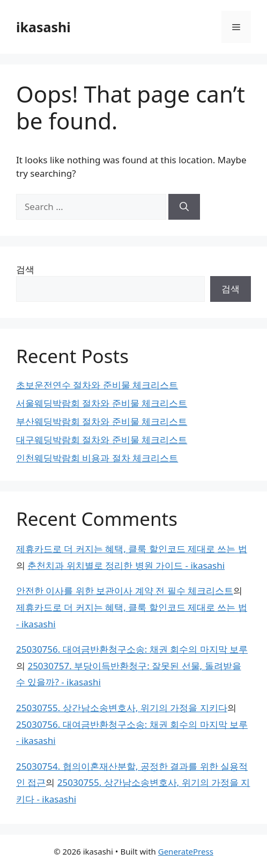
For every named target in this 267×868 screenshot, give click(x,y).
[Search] (184, 207)
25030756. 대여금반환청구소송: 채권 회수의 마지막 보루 (132, 649)
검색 (25, 269)
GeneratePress (186, 851)
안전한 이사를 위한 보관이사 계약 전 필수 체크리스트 (125, 591)
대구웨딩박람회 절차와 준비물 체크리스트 (102, 440)
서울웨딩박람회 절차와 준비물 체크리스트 (102, 403)
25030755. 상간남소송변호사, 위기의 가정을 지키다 (122, 708)
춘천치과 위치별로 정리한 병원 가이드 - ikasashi (126, 565)
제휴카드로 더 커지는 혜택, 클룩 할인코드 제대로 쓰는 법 (132, 549)
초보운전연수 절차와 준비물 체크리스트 (97, 385)
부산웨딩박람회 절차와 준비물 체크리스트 (102, 421)
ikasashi (43, 27)
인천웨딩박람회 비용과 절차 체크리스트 (97, 458)
